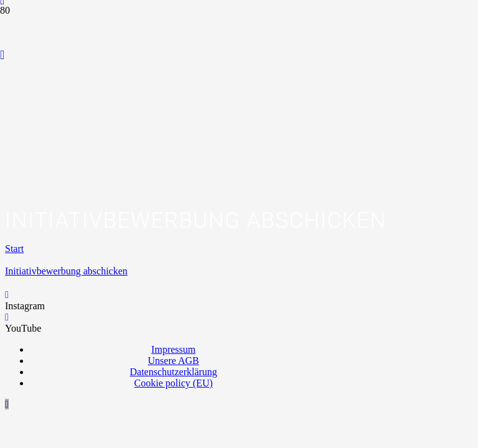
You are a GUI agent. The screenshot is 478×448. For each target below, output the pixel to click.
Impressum (173, 349)
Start (14, 249)
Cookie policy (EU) (174, 383)
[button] (7, 404)
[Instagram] (7, 295)
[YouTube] (2, 55)
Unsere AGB (174, 361)
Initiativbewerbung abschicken (66, 271)
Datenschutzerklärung (173, 372)
